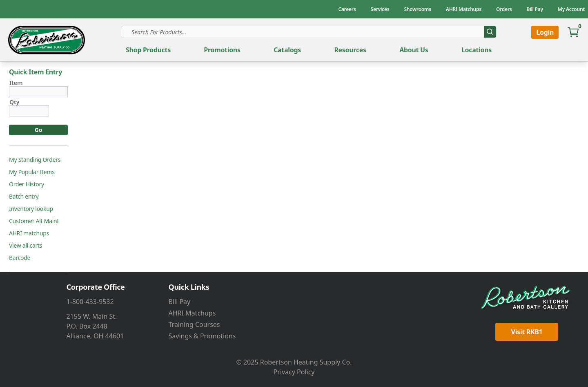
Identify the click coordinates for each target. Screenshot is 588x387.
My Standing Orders (35, 160)
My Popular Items (32, 172)
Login (545, 32)
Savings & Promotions (202, 336)
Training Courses (194, 324)
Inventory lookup (31, 209)
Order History (27, 184)
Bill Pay (180, 302)
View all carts (26, 246)
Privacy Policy (294, 372)
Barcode (20, 258)
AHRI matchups (29, 233)
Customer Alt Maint (34, 221)
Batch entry (24, 197)
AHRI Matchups (192, 313)
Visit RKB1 (527, 332)
